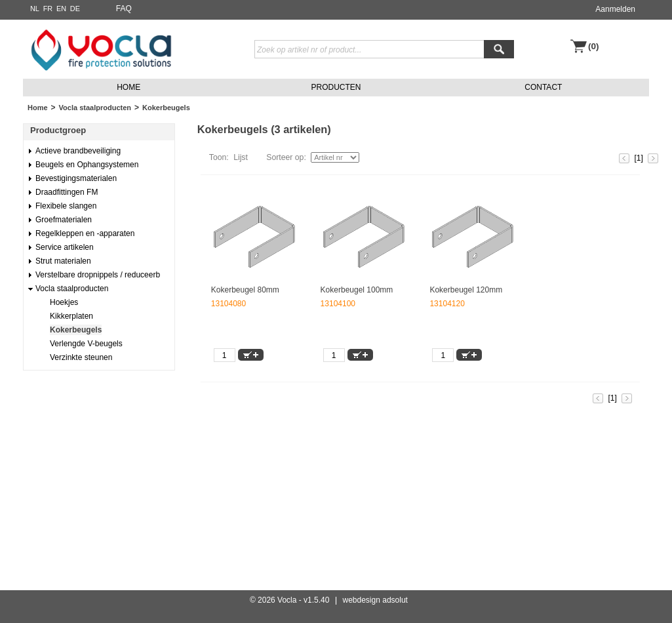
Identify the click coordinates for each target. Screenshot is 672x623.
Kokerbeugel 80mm (245, 290)
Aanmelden (615, 9)
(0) (594, 46)
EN (61, 9)
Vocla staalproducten (95, 108)
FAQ (124, 9)
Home (38, 108)
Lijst (241, 157)
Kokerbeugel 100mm (357, 290)
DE (75, 9)
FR (48, 9)
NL (35, 9)
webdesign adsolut (375, 600)
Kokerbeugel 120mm (466, 290)
